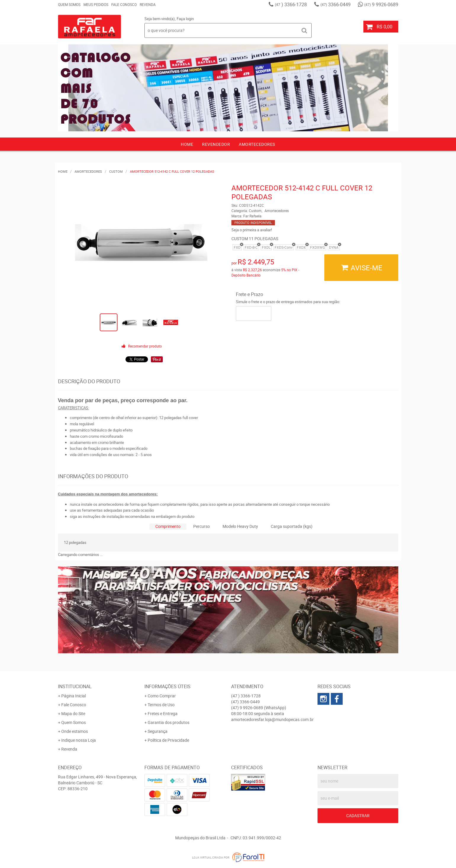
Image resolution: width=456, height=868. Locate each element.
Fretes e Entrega (163, 713)
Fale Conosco (124, 4)
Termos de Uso (161, 705)
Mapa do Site (73, 713)
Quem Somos (69, 4)
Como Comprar (162, 696)
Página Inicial (74, 696)
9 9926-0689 (381, 4)
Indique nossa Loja (79, 740)
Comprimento (168, 526)
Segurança (158, 731)
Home (187, 144)
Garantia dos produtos (169, 722)
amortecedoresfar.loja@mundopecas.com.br (272, 719)
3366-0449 (336, 4)
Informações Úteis (167, 686)
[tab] (168, 527)
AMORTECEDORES (257, 144)
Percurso (202, 526)
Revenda (148, 4)
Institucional (75, 686)
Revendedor (216, 144)
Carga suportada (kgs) (292, 526)
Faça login (185, 19)
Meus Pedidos (96, 4)
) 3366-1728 (291, 4)
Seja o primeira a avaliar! (252, 230)
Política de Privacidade (168, 740)
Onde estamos (75, 731)
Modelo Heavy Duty (240, 526)
